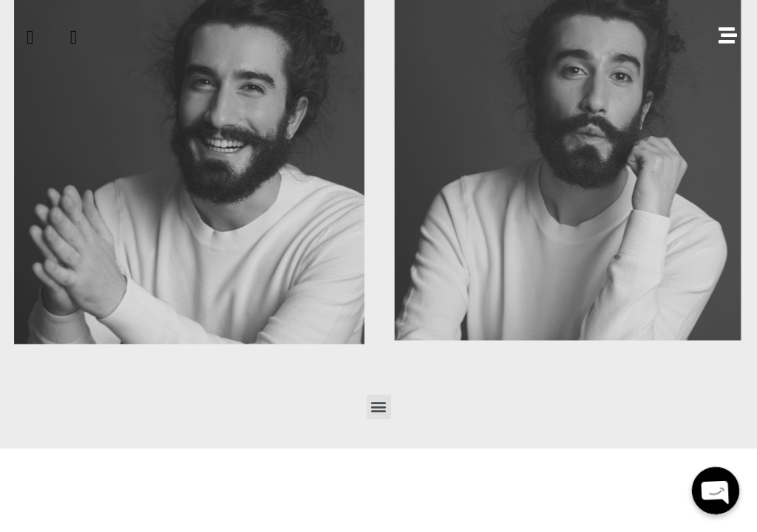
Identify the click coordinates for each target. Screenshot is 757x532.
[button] (379, 407)
